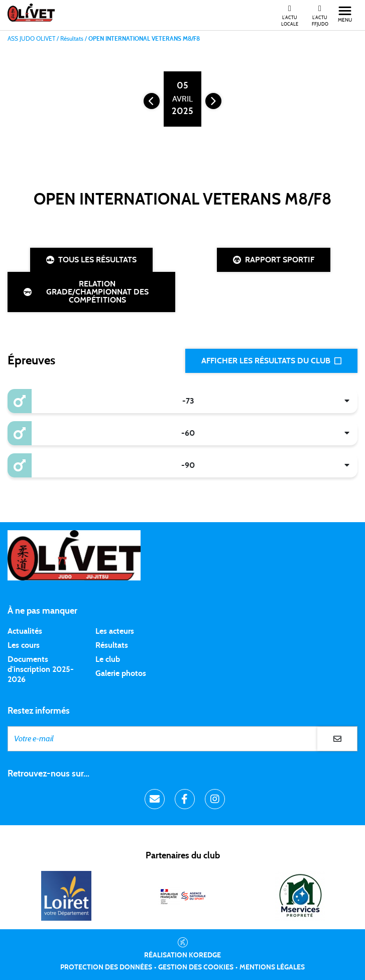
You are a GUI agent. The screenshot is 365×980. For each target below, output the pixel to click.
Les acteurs (115, 631)
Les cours (24, 645)
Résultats (112, 645)
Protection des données (106, 967)
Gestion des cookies (196, 967)
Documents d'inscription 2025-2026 (41, 669)
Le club (108, 659)
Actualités (25, 631)
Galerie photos (121, 673)
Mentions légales (272, 967)
